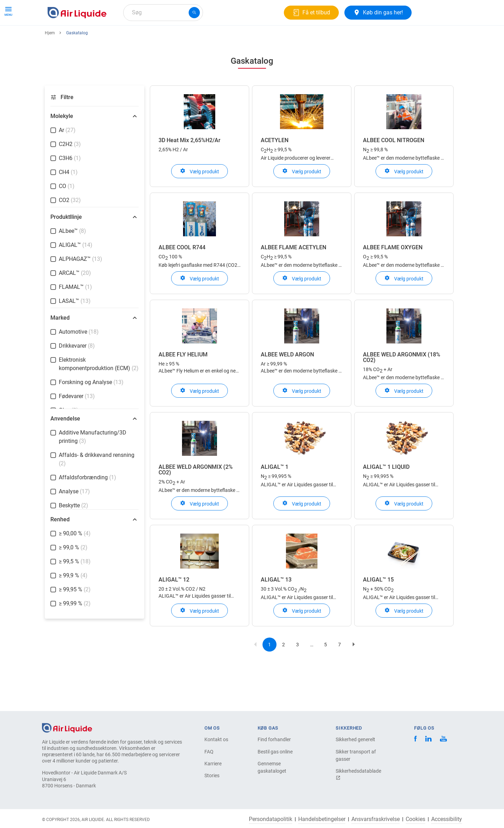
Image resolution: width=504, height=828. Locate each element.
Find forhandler (274, 739)
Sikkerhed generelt (355, 739)
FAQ (209, 752)
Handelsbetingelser (322, 819)
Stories (212, 775)
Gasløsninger (132, 38)
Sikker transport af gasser (356, 755)
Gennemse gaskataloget (272, 767)
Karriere (196, 38)
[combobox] (163, 13)
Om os (167, 38)
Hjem (50, 58)
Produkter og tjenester (77, 38)
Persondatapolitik (271, 819)
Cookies (415, 819)
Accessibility (447, 819)
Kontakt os (216, 739)
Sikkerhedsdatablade (358, 774)
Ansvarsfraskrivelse (376, 819)
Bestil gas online (275, 752)
